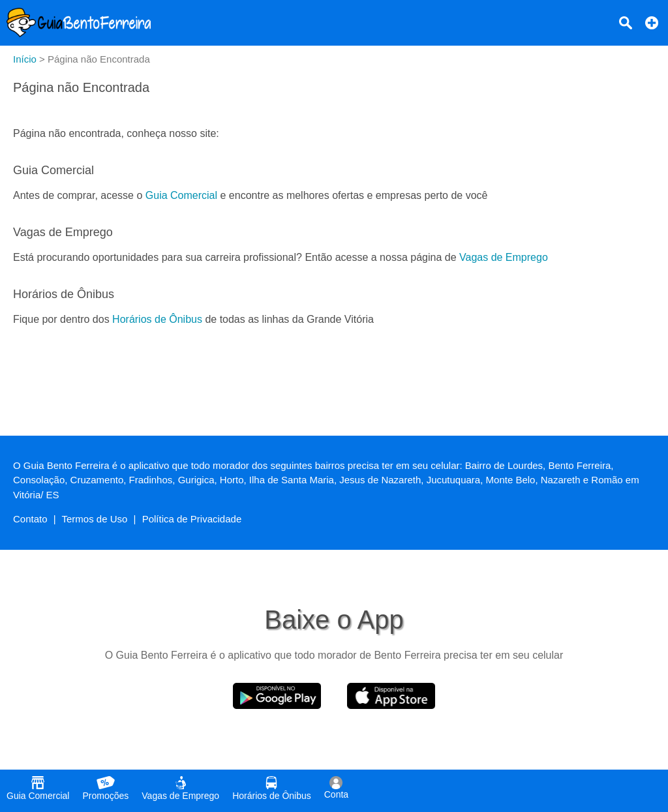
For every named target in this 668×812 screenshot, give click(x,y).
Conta (336, 788)
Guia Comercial (181, 195)
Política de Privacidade (192, 519)
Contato (30, 519)
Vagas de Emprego (504, 257)
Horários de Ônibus (157, 319)
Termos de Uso (95, 519)
